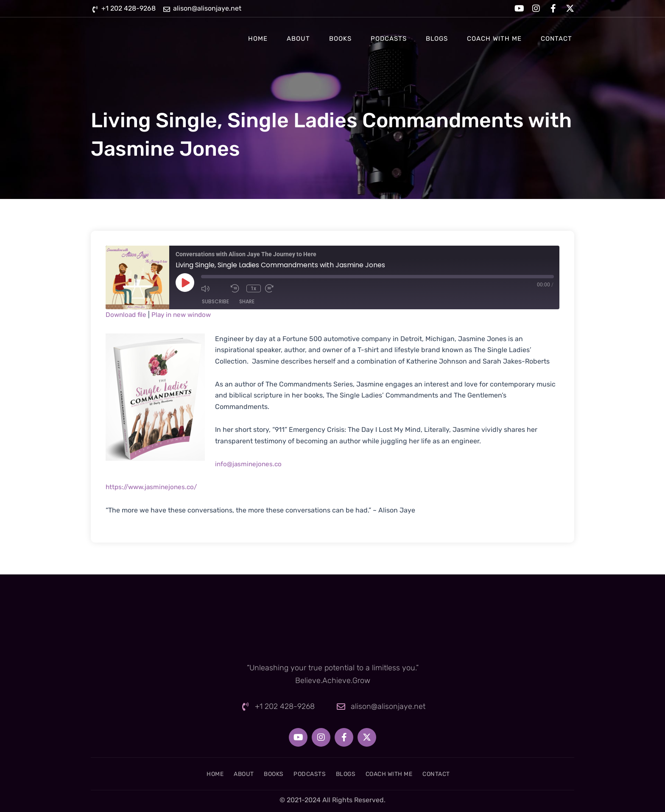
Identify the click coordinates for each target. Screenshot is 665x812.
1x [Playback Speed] (255, 288)
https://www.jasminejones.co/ (154, 487)
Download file (127, 315)
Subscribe (215, 301)
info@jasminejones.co (249, 464)
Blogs (437, 39)
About (298, 39)
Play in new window (185, 315)
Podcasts (389, 39)
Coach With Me (494, 39)
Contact (556, 39)
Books (340, 39)
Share (247, 301)
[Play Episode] (185, 283)
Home (258, 39)
